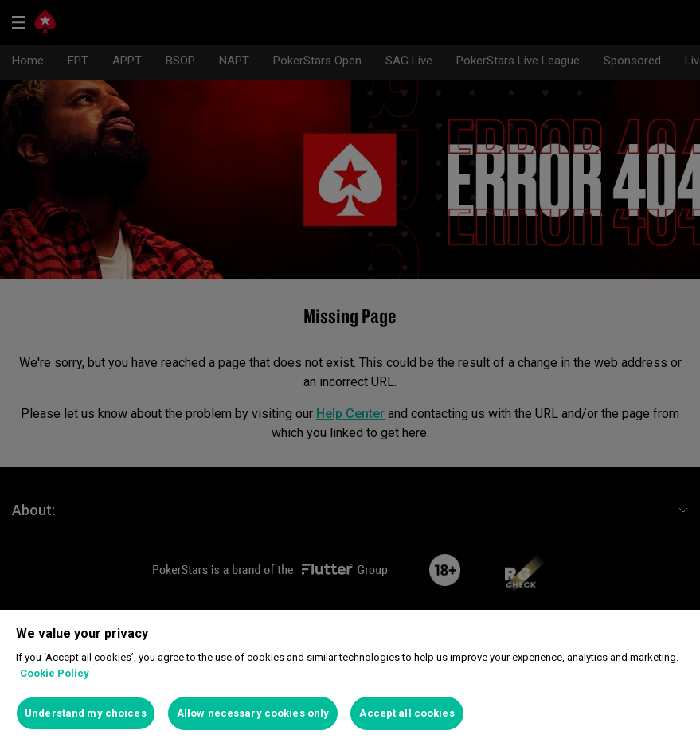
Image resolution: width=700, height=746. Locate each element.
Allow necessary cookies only (253, 713)
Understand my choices (86, 713)
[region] (350, 678)
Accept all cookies (407, 713)
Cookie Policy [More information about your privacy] (55, 673)
